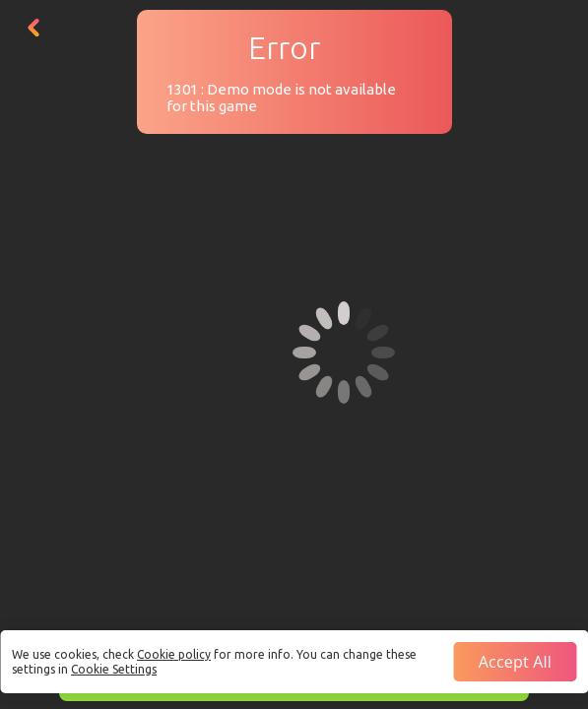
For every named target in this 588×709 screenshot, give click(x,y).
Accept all (515, 662)
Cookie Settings (114, 669)
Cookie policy (174, 654)
